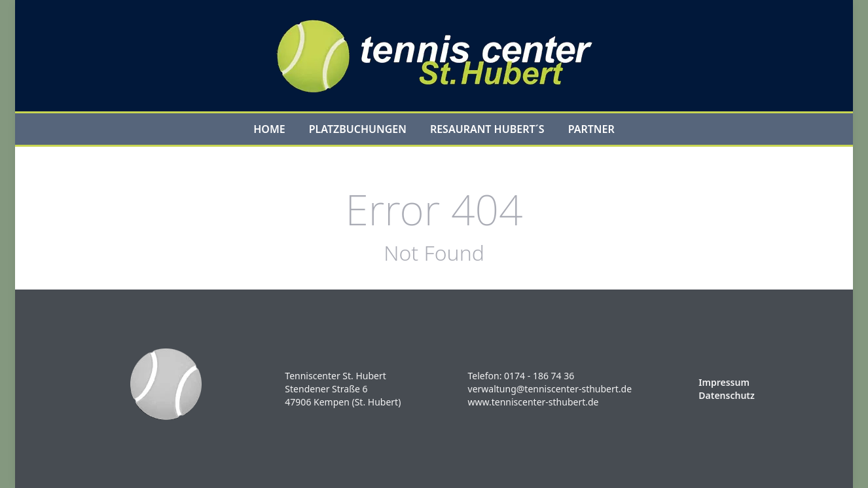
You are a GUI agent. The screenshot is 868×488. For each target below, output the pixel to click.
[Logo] (434, 56)
